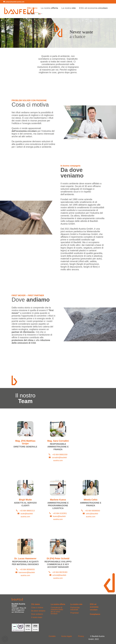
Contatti (31, 14)
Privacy (81, 636)
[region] (58, 30)
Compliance (95, 614)
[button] (5, 639)
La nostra (49, 8)
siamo (32, 8)
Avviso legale (67, 636)
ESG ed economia (93, 8)
